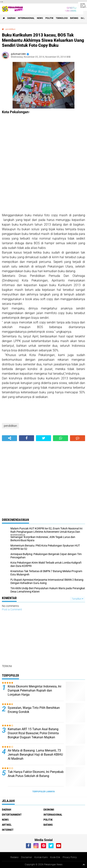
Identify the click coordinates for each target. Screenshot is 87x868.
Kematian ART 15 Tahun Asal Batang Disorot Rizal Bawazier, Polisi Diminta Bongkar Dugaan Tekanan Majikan (33, 733)
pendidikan (11, 29)
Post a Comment (12, 609)
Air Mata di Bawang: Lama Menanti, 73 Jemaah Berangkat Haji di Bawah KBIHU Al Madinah (35, 755)
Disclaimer (26, 857)
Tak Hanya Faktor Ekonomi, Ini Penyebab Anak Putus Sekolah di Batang (36, 774)
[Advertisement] (43, 163)
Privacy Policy (70, 857)
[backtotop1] (84, 865)
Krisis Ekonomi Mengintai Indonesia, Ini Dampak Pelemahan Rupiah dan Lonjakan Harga (35, 690)
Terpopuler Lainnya (43, 792)
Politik (49, 18)
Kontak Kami (41, 857)
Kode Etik (55, 857)
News (40, 18)
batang (74, 18)
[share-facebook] (26, 438)
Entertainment (12, 815)
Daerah (11, 18)
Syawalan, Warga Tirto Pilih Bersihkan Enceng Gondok (34, 710)
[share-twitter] (43, 438)
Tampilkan (78, 599)
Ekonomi (49, 810)
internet (8, 830)
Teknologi (62, 18)
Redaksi (14, 857)
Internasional (26, 18)
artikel (7, 825)
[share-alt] (9, 438)
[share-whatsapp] (61, 438)
